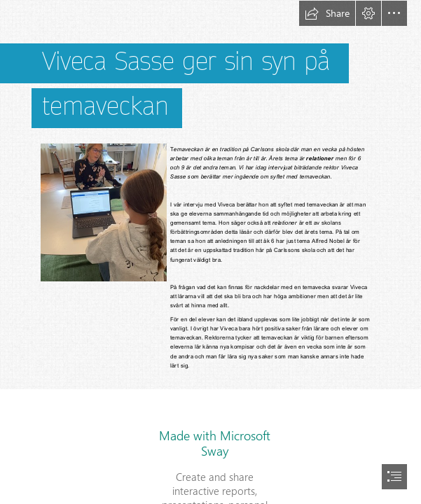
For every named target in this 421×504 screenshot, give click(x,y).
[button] (327, 13)
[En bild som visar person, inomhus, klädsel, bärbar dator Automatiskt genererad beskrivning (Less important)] (103, 212)
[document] (210, 252)
